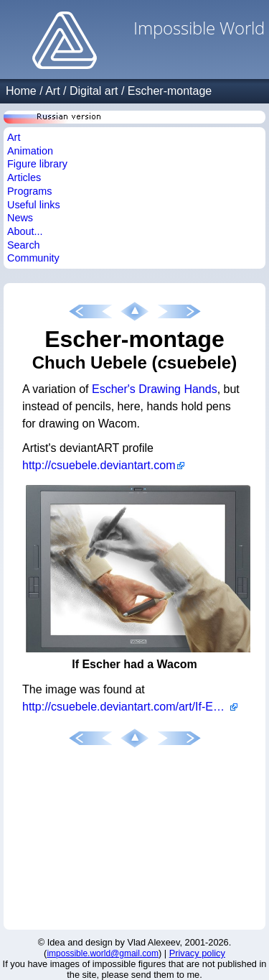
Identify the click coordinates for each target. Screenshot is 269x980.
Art (52, 91)
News (20, 218)
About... (25, 231)
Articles (24, 177)
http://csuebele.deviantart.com (99, 465)
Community (33, 258)
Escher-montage (170, 91)
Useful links (34, 205)
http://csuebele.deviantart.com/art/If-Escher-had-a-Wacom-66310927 (130, 707)
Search (24, 245)
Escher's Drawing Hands (155, 389)
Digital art (94, 91)
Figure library (37, 164)
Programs (29, 191)
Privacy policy (197, 953)
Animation (30, 151)
